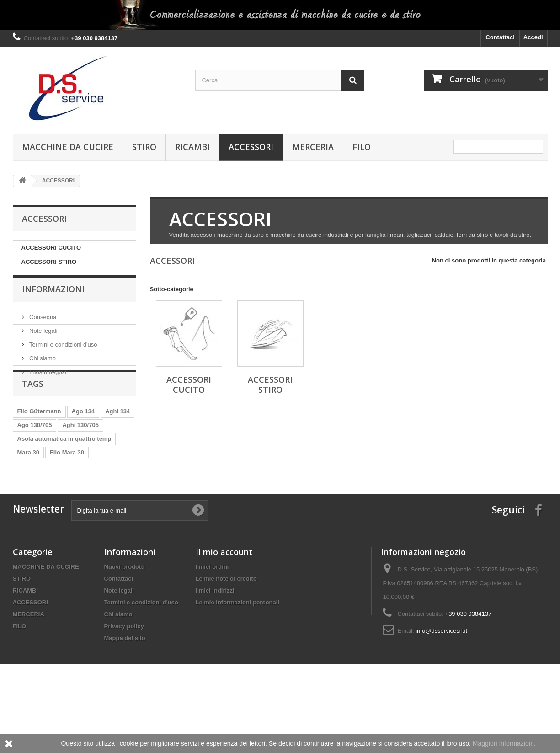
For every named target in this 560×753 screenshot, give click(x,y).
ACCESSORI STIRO (49, 262)
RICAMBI (192, 147)
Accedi (533, 37)
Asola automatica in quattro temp (64, 466)
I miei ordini (212, 624)
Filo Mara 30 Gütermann (51, 493)
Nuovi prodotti (125, 624)
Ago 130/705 (35, 452)
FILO (362, 147)
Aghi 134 (117, 438)
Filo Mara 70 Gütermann (51, 507)
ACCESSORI (251, 147)
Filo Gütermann (39, 438)
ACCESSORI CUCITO (51, 248)
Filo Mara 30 (67, 479)
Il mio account (224, 609)
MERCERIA (313, 147)
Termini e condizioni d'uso (63, 349)
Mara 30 (28, 479)
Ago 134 (83, 438)
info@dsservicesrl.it (441, 688)
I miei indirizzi (215, 648)
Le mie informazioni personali (237, 660)
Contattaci (500, 37)
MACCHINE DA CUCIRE (68, 147)
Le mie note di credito (226, 636)
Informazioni (53, 297)
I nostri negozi (47, 376)
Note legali (43, 335)
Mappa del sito (125, 695)
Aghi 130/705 (80, 452)
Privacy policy (124, 683)
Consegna (42, 321)
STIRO (144, 147)
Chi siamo (42, 362)
